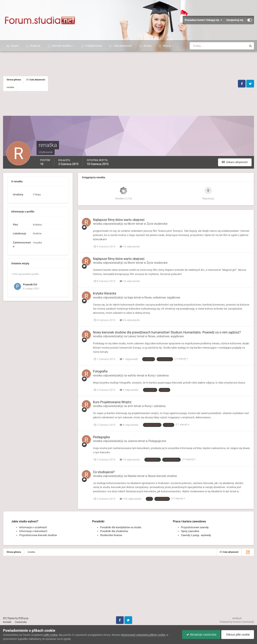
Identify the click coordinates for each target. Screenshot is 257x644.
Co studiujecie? (104, 472)
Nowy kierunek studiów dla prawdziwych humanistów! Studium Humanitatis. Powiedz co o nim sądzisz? (167, 332)
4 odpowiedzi (129, 390)
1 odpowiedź (129, 359)
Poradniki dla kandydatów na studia (121, 527)
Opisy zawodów (190, 531)
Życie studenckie (157, 224)
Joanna (132, 441)
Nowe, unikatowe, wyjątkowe (162, 297)
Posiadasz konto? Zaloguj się (203, 20)
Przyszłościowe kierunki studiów (38, 535)
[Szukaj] (203, 46)
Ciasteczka (21, 622)
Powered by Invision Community (237, 622)
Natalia (132, 476)
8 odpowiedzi (129, 425)
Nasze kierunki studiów (162, 476)
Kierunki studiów (62, 46)
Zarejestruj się (235, 20)
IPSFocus (23, 618)
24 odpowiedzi (130, 320)
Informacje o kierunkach (33, 531)
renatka (98, 224)
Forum (14, 46)
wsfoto (132, 375)
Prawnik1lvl (30, 284)
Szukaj (147, 46)
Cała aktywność (122, 46)
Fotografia (100, 371)
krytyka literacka (105, 293)
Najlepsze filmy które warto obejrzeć (119, 220)
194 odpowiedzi (131, 499)
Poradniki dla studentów (114, 531)
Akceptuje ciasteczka (201, 635)
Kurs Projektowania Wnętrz (112, 402)
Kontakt (7, 622)
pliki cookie (51, 635)
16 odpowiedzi (130, 247)
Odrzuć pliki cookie (238, 635)
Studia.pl (35, 46)
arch (130, 406)
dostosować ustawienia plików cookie (143, 635)
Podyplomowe (93, 46)
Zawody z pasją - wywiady (196, 535)
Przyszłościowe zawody (195, 527)
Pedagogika (101, 437)
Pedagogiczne (157, 441)
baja (130, 297)
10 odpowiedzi (130, 460)
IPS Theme (9, 618)
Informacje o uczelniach (33, 527)
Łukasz (132, 336)
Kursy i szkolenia (158, 375)
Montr (131, 224)
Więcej (167, 46)
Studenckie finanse (111, 535)
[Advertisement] (143, 84)
